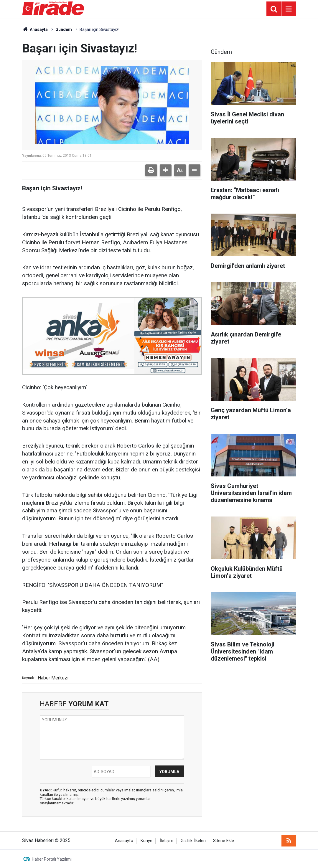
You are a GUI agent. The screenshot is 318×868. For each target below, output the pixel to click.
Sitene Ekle (224, 841)
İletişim (167, 841)
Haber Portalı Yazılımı (52, 859)
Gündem (64, 29)
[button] (166, 170)
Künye (146, 841)
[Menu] (289, 9)
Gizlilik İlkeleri (193, 841)
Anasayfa (35, 29)
